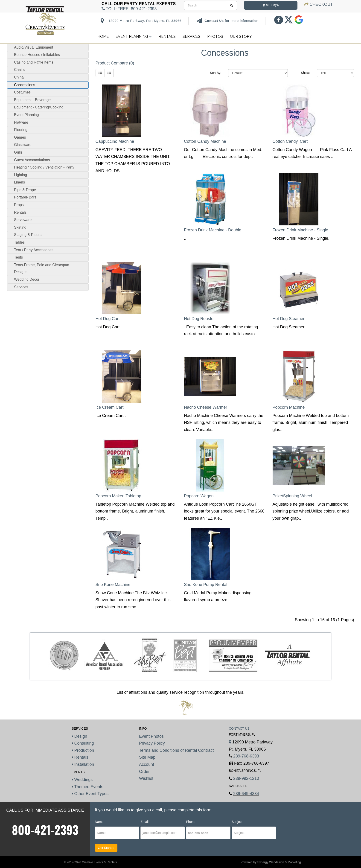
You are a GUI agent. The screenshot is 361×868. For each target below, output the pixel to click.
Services (191, 36)
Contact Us (215, 21)
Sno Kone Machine (113, 585)
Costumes (22, 92)
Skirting (20, 227)
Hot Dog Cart (108, 319)
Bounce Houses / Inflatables (37, 55)
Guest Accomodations (32, 160)
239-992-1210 (246, 778)
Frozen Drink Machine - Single (300, 230)
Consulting (83, 743)
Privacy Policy (152, 743)
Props (19, 205)
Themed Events (88, 787)
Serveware (23, 220)
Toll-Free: (129, 9)
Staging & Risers (28, 235)
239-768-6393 (246, 756)
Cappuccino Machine (115, 141)
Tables (19, 242)
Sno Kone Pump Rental (206, 585)
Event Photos (151, 736)
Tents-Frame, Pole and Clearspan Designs (42, 268)
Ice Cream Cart (110, 407)
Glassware (23, 145)
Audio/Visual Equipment (34, 47)
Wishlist (146, 778)
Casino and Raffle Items (34, 62)
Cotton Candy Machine (205, 141)
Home (103, 36)
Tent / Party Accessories (34, 250)
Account (147, 764)
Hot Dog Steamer (289, 319)
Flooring (21, 130)
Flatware (21, 122)
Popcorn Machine (289, 407)
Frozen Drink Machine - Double (213, 230)
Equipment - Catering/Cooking (39, 107)
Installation (83, 764)
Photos (215, 36)
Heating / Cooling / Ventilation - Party (44, 167)
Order (144, 772)
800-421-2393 (45, 830)
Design (80, 736)
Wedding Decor (27, 279)
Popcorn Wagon (199, 496)
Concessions (25, 85)
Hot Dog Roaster (199, 319)
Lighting (20, 175)
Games (20, 137)
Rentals (167, 36)
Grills (18, 152)
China (19, 77)
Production (83, 750)
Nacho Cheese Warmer (205, 407)
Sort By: (215, 73)
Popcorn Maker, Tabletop (118, 496)
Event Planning (134, 36)
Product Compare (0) (115, 63)
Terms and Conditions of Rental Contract (176, 750)
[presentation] (305, 833)
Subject (237, 822)
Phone (191, 822)
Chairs (19, 70)
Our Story (241, 36)
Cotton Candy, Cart (290, 141)
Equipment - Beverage (32, 100)
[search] (205, 5)
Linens (19, 182)
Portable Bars (25, 197)
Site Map (147, 757)
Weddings (82, 780)
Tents (18, 257)
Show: (305, 73)
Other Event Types (90, 794)
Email (144, 822)
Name (99, 822)
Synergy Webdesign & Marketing (279, 862)
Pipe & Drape (25, 190)
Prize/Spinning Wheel (292, 496)
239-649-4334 (246, 794)
